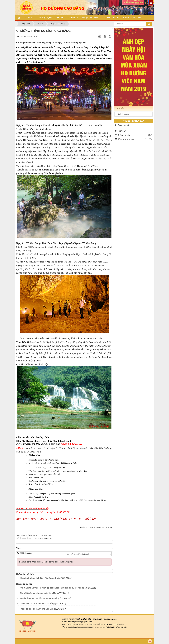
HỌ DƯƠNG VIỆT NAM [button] (132, 18)
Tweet (19, 548)
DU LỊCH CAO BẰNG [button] (90, 18)
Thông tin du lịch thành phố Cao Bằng (37, 609)
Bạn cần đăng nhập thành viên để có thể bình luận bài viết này (46, 562)
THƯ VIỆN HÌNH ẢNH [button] (111, 18)
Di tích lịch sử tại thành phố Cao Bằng (37, 604)
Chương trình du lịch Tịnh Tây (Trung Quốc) (40, 578)
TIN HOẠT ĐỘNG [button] (45, 18)
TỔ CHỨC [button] (30, 19)
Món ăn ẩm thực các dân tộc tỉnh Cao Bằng (39, 598)
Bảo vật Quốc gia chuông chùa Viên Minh (39, 593)
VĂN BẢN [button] (60, 18)
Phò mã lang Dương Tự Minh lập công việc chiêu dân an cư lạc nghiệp (52, 588)
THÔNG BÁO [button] (73, 18)
